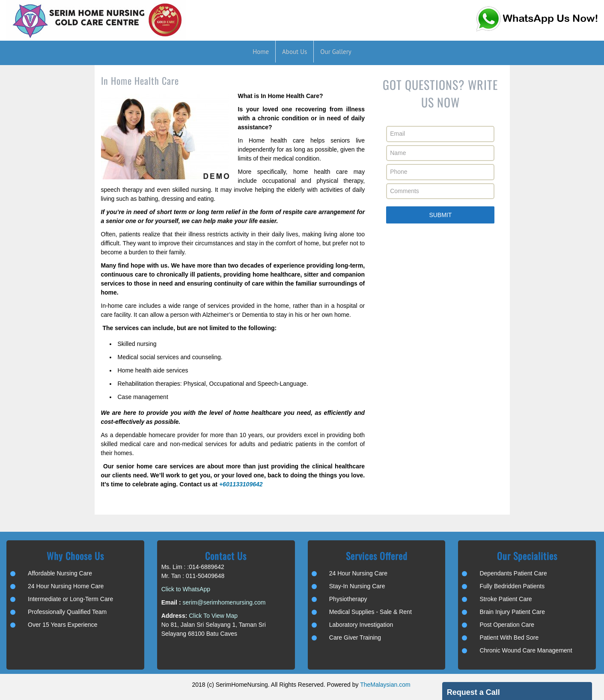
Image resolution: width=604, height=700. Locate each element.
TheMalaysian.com (385, 685)
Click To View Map (213, 616)
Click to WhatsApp (186, 589)
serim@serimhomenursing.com (224, 602)
